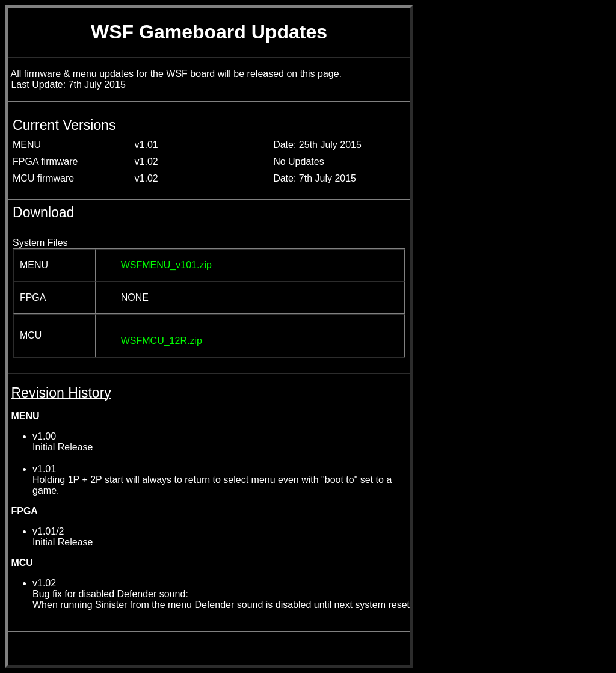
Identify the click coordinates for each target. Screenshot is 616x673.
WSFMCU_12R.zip (162, 341)
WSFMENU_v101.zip (166, 265)
